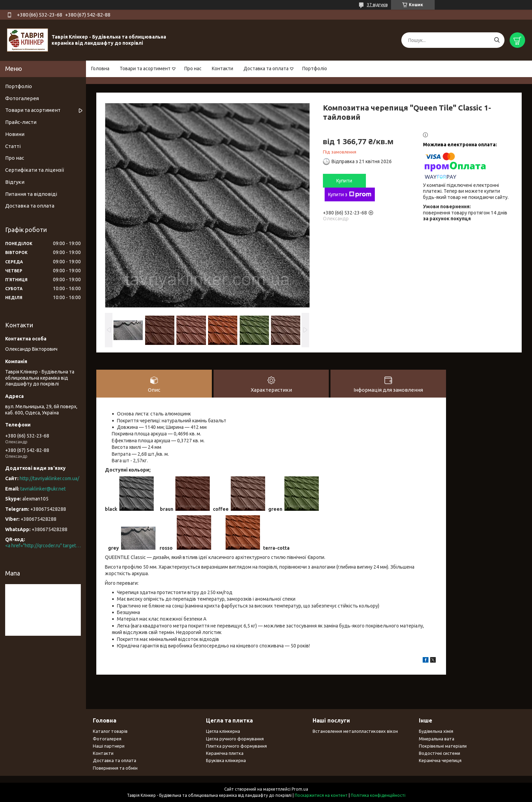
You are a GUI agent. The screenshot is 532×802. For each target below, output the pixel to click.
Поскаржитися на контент (321, 795)
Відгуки (15, 182)
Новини (15, 134)
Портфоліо (315, 68)
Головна (100, 68)
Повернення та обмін (115, 768)
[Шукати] (497, 40)
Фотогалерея (22, 98)
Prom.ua (300, 789)
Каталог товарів (110, 731)
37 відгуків (377, 5)
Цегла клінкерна (223, 731)
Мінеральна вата (437, 739)
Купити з (350, 194)
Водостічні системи (439, 753)
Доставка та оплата (266, 68)
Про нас (193, 68)
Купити (344, 181)
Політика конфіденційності (378, 795)
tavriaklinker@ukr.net (43, 489)
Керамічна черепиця (440, 761)
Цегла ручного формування (235, 739)
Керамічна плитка (225, 753)
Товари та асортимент (145, 68)
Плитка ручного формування (236, 746)
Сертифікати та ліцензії (35, 170)
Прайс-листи (21, 122)
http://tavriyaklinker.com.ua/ (49, 478)
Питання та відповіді (31, 194)
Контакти (222, 68)
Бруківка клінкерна (226, 761)
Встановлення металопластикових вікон (355, 731)
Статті (13, 146)
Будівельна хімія (436, 731)
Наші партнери (109, 746)
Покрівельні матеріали (443, 746)
